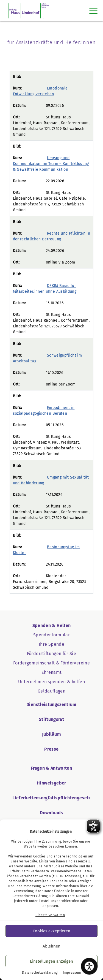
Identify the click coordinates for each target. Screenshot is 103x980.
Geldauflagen (51, 691)
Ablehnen (51, 946)
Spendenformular (51, 635)
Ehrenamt (52, 672)
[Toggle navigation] (93, 11)
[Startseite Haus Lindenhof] (29, 11)
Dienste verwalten (50, 915)
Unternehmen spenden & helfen (51, 682)
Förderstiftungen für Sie (51, 654)
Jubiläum (51, 734)
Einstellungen (50, 901)
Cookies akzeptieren (51, 931)
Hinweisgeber (51, 783)
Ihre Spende (51, 644)
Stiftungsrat (51, 719)
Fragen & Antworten (51, 768)
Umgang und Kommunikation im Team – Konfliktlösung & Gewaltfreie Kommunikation (51, 164)
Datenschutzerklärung (30, 896)
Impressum (72, 973)
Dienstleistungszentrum (51, 705)
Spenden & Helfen (52, 625)
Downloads (51, 813)
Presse (51, 749)
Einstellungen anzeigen (51, 961)
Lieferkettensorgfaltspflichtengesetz (51, 798)
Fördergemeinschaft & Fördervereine (51, 663)
